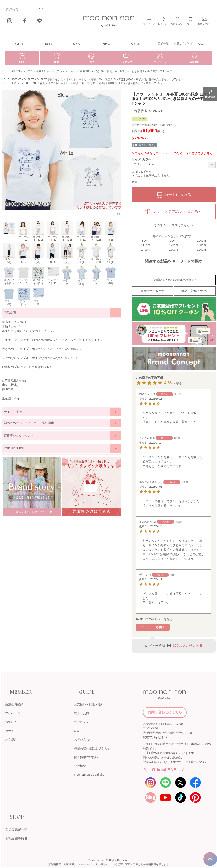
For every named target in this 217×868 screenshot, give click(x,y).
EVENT (16, 79)
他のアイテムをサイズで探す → (174, 236)
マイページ (13, 713)
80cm (146, 241)
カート (10, 731)
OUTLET (29, 79)
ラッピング (81, 722)
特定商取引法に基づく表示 (92, 748)
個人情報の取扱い (86, 757)
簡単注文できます (152, 291)
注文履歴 (11, 739)
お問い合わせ (83, 739)
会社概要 (80, 766)
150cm (173, 250)
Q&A (201, 44)
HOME (6, 71)
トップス (28, 71)
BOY (49, 44)
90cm (173, 241)
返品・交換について (195, 291)
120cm (173, 245)
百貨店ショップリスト (19, 436)
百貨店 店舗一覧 (16, 829)
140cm (146, 250)
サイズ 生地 (13, 412)
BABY (77, 44)
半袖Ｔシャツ (44, 71)
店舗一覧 (163, 44)
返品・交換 (81, 713)
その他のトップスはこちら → (174, 225)
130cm (201, 245)
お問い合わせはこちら (165, 712)
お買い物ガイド (184, 44)
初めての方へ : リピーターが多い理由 (29, 423)
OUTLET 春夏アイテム (50, 79)
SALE (135, 44)
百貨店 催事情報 (16, 838)
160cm (201, 250)
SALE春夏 (39, 83)
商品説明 (10, 313)
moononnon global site (89, 775)
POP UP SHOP (14, 448)
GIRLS (16, 71)
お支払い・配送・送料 (89, 704)
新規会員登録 (14, 704)
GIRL (20, 44)
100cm (201, 241)
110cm (146, 245)
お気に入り (13, 722)
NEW (106, 44)
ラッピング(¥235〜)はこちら (177, 211)
